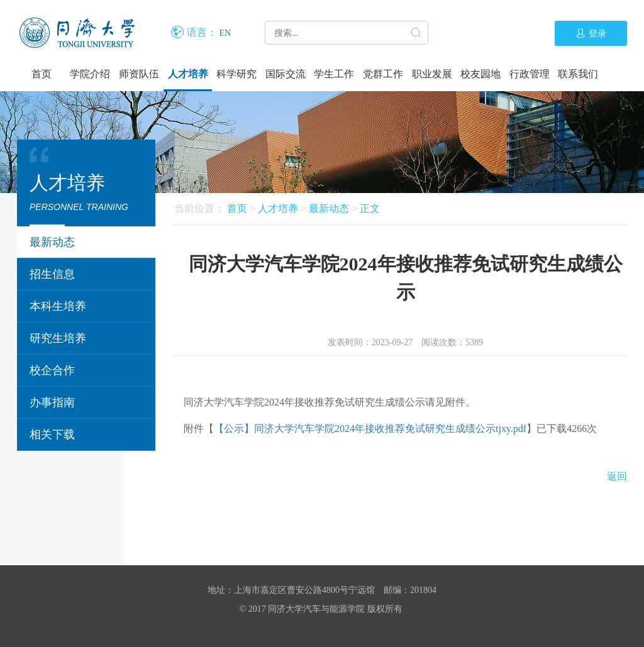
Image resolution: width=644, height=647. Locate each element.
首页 (42, 74)
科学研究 (236, 74)
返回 (617, 476)
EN (225, 33)
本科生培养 (58, 306)
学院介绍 (90, 74)
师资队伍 (139, 74)
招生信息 (52, 274)
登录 (591, 33)
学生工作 (334, 74)
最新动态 (52, 242)
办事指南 (52, 402)
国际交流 (286, 74)
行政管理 (530, 74)
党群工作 (383, 74)
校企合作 (52, 370)
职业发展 (432, 74)
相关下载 (52, 434)
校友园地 (480, 74)
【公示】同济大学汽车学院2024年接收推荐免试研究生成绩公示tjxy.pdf (370, 429)
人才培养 (188, 74)
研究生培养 (58, 338)
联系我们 (578, 74)
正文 (370, 208)
